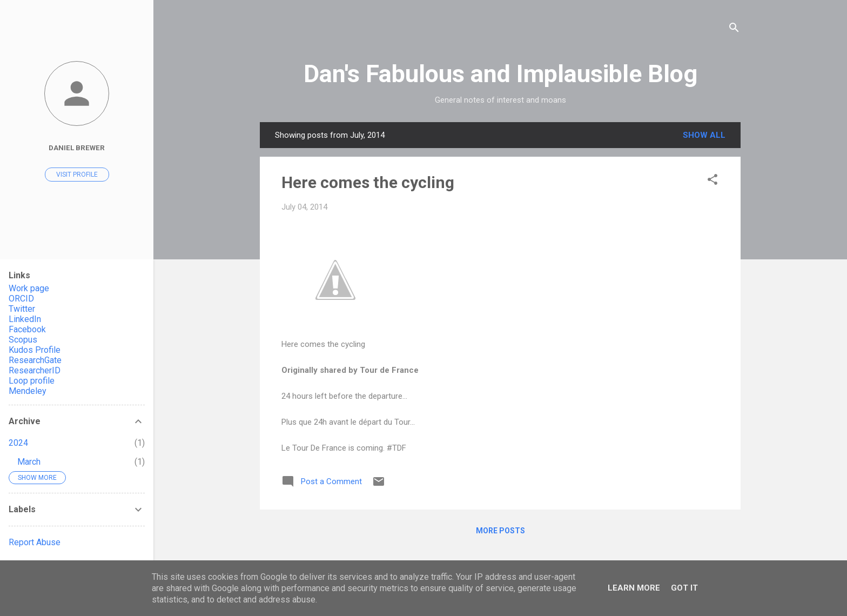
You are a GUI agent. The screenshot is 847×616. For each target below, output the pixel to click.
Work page (29, 288)
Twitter (22, 309)
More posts (500, 531)
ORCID (21, 299)
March (29, 462)
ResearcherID (35, 370)
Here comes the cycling (368, 182)
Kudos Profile (35, 350)
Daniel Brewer (77, 148)
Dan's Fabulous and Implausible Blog (500, 74)
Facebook (27, 329)
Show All (704, 135)
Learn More (634, 588)
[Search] (734, 29)
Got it (684, 588)
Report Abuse (35, 542)
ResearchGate (35, 360)
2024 (18, 443)
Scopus (23, 340)
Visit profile (77, 175)
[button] (712, 181)
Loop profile (32, 381)
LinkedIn (25, 319)
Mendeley (28, 391)
